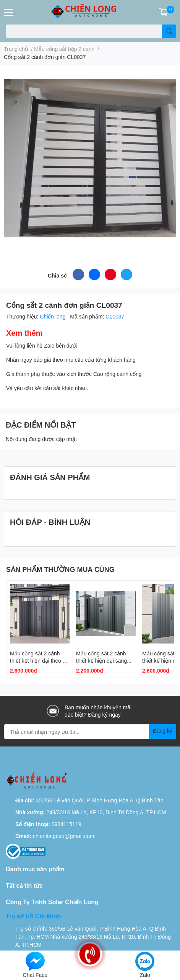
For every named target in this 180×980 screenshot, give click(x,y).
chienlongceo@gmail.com (64, 836)
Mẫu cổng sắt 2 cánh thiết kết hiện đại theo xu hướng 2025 (39, 661)
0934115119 (66, 824)
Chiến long (53, 316)
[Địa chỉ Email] (90, 732)
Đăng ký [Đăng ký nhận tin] (163, 731)
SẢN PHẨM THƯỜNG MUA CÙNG (60, 569)
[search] (169, 31)
